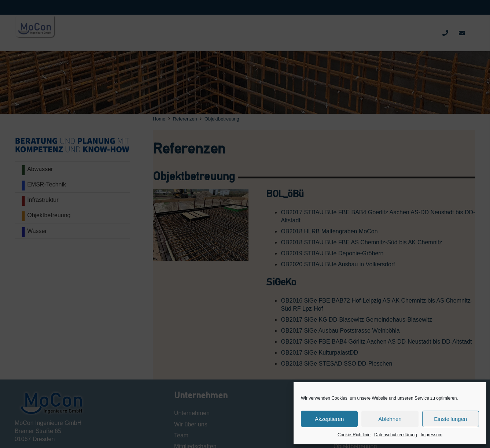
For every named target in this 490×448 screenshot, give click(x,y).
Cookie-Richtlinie (354, 435)
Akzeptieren (329, 419)
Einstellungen (450, 419)
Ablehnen (390, 419)
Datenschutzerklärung (396, 435)
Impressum (432, 435)
